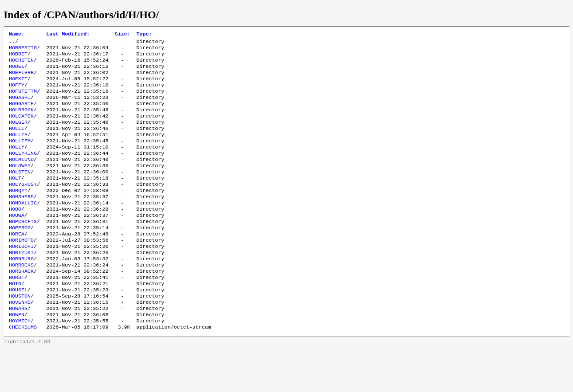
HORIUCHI (21, 277)
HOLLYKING (23, 171)
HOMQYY (18, 213)
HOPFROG (20, 256)
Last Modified (68, 35)
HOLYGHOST (23, 206)
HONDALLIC (23, 227)
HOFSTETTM (23, 100)
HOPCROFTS (23, 249)
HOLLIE (18, 149)
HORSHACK (21, 306)
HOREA (17, 263)
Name (17, 35)
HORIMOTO (21, 270)
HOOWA (17, 242)
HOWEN (17, 355)
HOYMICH (20, 362)
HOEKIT (18, 86)
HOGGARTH (21, 114)
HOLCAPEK (21, 128)
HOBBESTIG (23, 50)
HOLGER (18, 135)
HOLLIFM (20, 157)
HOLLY (17, 164)
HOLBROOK (21, 121)
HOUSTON (20, 334)
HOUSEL (18, 327)
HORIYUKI (21, 284)
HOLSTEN (20, 192)
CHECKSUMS (23, 369)
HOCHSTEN (21, 64)
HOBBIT (18, 57)
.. (12, 43)
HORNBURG (21, 291)
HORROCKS (21, 298)
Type (144, 35)
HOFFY (17, 93)
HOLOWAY (20, 185)
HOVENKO (20, 341)
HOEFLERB (21, 78)
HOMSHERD (21, 220)
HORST (17, 313)
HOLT (15, 199)
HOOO (15, 235)
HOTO (15, 320)
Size (122, 35)
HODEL (17, 71)
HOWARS (18, 348)
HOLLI (17, 142)
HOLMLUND (21, 178)
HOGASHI (20, 107)
